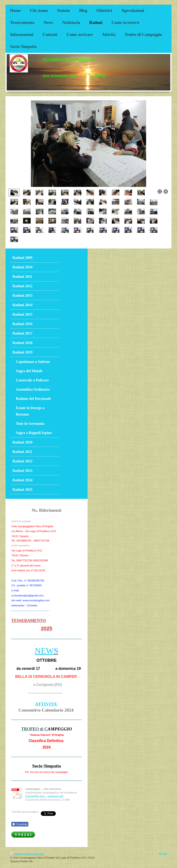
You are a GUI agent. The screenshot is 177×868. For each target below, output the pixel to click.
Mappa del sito (35, 854)
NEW (44, 651)
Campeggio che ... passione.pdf (44, 796)
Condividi (20, 824)
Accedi (163, 853)
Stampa (18, 854)
